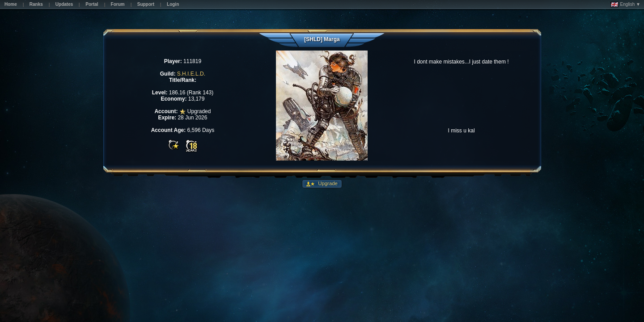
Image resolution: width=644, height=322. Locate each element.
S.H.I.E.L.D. (191, 74)
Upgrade (327, 183)
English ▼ (625, 4)
